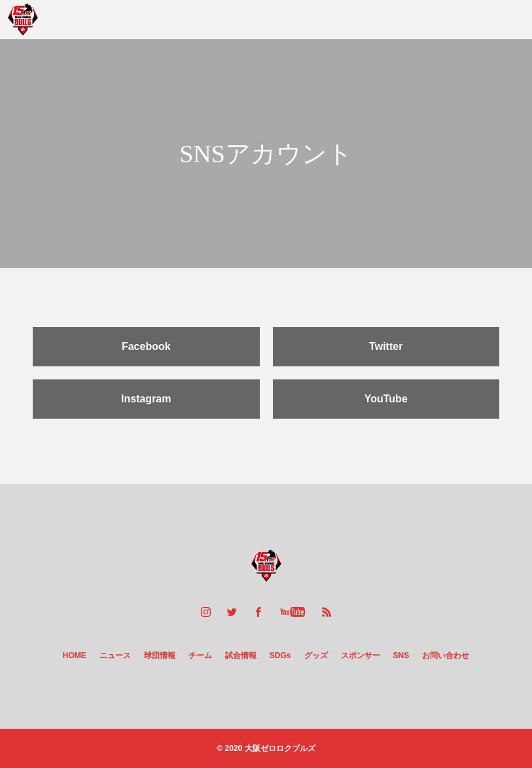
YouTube (386, 399)
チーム (200, 655)
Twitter (386, 346)
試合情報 (241, 655)
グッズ (316, 655)
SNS (401, 655)
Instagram (146, 399)
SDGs (280, 655)
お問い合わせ (446, 655)
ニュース (115, 655)
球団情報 (160, 655)
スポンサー (361, 655)
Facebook (146, 346)
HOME (75, 655)
